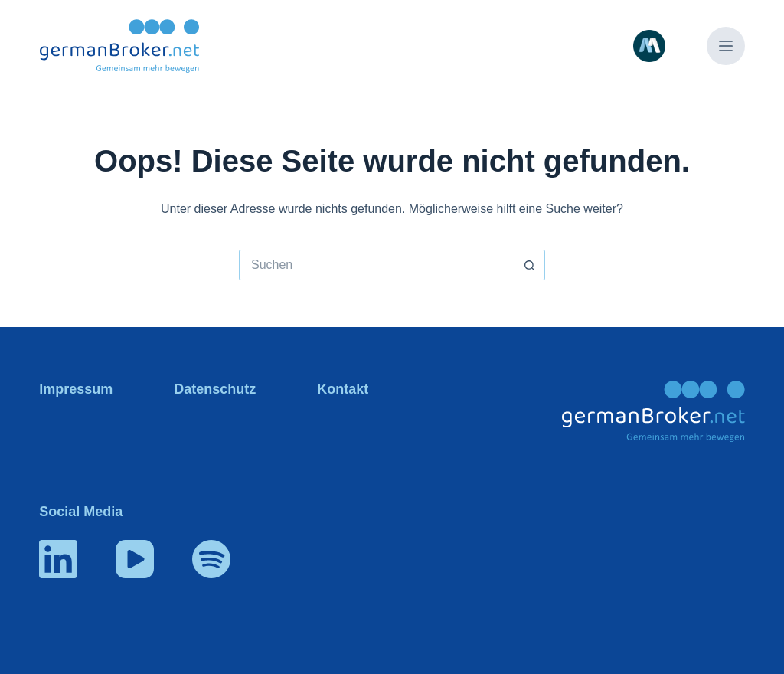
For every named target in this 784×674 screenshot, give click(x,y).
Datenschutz (215, 389)
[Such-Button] (530, 265)
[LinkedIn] (58, 559)
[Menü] (726, 46)
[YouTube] (135, 559)
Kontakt (343, 389)
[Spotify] (211, 559)
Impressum (76, 389)
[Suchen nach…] (377, 265)
